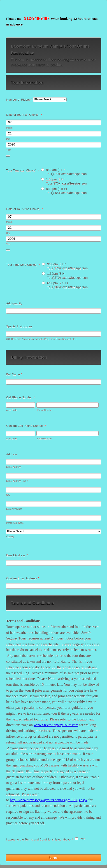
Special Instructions (19, 326)
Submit (53, 858)
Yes (83, 839)
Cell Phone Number (21, 397)
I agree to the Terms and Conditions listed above (40, 839)
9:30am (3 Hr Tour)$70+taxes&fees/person (66, 172)
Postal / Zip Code (15, 523)
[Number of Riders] (50, 99)
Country (10, 537)
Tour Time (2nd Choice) (23, 265)
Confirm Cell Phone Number (26, 426)
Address (12, 454)
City (8, 495)
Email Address (17, 555)
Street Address (14, 467)
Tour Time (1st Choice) (23, 170)
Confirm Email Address (23, 578)
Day (8, 139)
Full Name (14, 374)
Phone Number (45, 410)
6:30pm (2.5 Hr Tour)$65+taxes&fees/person (66, 191)
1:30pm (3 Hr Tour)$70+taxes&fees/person (66, 181)
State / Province (14, 509)
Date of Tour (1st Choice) (24, 115)
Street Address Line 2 (17, 481)
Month (9, 128)
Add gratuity (14, 303)
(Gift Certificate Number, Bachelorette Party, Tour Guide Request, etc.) (41, 339)
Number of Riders (19, 100)
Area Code (12, 410)
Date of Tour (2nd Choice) (25, 209)
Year (9, 150)
